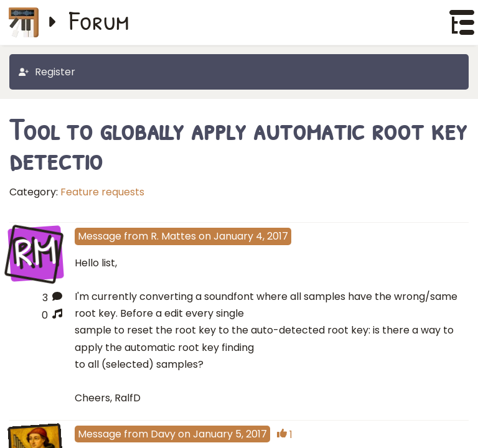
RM (36, 253)
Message (100, 236)
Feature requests (102, 192)
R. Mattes (173, 236)
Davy (163, 434)
